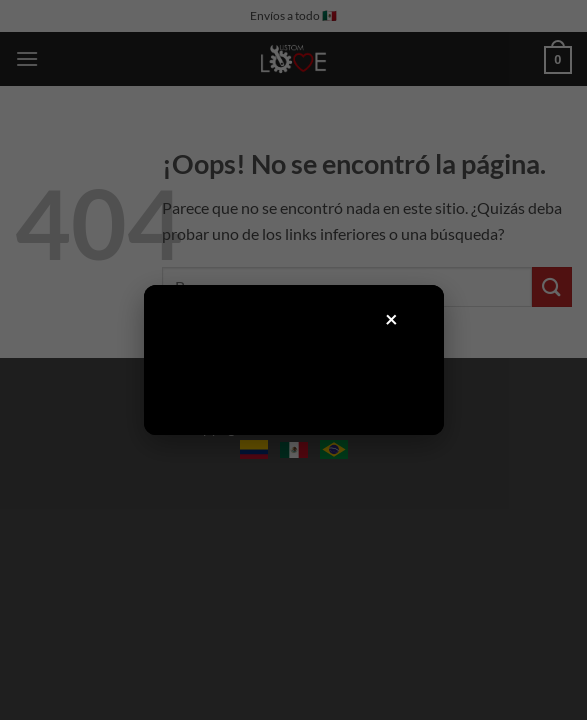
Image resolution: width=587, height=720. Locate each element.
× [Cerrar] (392, 318)
